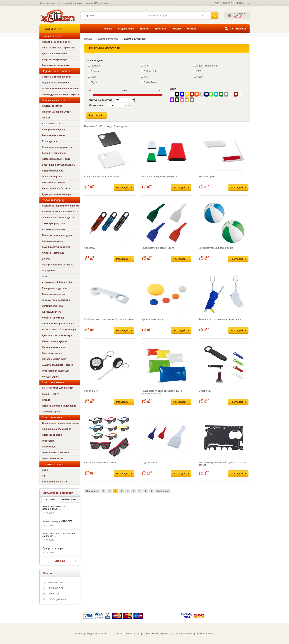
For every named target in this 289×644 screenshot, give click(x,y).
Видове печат (126, 29)
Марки (177, 29)
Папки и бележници (53, 306)
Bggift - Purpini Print (206, 66)
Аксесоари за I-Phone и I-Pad (58, 282)
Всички (51, 500)
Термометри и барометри (56, 300)
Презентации (49, 447)
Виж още (60, 561)
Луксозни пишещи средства (57, 235)
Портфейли (48, 271)
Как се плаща (64, 3)
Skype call (54, 594)
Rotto (198, 77)
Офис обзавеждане (53, 458)
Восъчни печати (51, 124)
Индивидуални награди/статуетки (61, 94)
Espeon (93, 71)
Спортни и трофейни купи (56, 77)
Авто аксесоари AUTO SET (57, 521)
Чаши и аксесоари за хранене (58, 324)
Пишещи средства (52, 106)
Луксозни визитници (53, 318)
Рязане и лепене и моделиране (59, 406)
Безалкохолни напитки (54, 482)
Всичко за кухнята (52, 353)
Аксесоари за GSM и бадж (56, 159)
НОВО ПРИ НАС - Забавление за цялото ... (59, 535)
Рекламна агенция (183, 634)
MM (198, 71)
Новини (145, 29)
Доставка (77, 3)
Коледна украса (51, 377)
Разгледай (122, 187)
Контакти (192, 29)
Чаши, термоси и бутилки (56, 188)
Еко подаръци (50, 141)
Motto (92, 77)
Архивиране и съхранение (57, 429)
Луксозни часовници (53, 294)
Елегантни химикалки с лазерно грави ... (55, 508)
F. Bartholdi (148, 71)
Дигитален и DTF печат (55, 54)
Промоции (161, 29)
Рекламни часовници (54, 135)
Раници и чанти (51, 394)
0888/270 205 (227, 3)
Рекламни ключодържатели (57, 147)
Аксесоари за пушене (54, 229)
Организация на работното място (60, 423)
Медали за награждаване (56, 83)
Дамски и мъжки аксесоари (57, 335)
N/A (144, 77)
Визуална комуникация (55, 59)
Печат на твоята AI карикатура (59, 48)
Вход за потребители (97, 634)
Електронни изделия (53, 129)
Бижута (46, 259)
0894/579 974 (243, 3)
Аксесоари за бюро (53, 171)
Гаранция (89, 3)
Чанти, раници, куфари (55, 341)
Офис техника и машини (55, 453)
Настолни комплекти (53, 347)
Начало (108, 29)
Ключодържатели (52, 312)
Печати (46, 118)
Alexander (95, 66)
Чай (44, 476)
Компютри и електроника (156, 634)
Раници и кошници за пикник (58, 265)
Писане (46, 400)
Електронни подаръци (54, 288)
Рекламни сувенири (107, 39)
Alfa (144, 66)
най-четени (69, 500)
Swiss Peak (148, 82)
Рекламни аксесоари (53, 183)
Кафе (45, 470)
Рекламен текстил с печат (56, 65)
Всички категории (157, 15)
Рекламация (102, 3)
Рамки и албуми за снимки (57, 247)
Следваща (163, 491)
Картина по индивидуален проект (60, 206)
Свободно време (51, 412)
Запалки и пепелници (54, 153)
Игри (45, 276)
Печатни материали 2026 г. (56, 112)
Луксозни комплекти (53, 253)
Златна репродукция (53, 223)
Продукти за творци (53, 548)
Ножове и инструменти (55, 359)
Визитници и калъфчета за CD (59, 165)
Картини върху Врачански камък (60, 212)
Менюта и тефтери (52, 177)
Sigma (93, 82)
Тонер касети (133, 634)
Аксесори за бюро (52, 435)
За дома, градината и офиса (58, 365)
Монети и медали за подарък (58, 218)
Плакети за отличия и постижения (61, 89)
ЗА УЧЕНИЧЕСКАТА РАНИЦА (58, 388)
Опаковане (48, 441)
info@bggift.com (57, 599)
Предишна (92, 491)
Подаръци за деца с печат (56, 42)
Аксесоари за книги (53, 241)
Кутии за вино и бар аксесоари (59, 330)
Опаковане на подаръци (55, 371)
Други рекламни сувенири (56, 194)
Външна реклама (206, 634)
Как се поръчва (47, 3)
